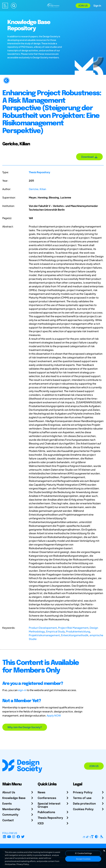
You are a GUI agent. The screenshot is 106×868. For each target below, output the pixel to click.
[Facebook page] (18, 837)
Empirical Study (55, 631)
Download (89, 157)
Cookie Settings (83, 853)
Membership (11, 809)
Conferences (47, 798)
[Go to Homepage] (53, 5)
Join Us (83, 6)
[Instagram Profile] (14, 837)
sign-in (22, 690)
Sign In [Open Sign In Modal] (97, 6)
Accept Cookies (83, 859)
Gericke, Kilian (37, 189)
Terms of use (82, 798)
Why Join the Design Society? (25, 727)
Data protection (84, 804)
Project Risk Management (73, 628)
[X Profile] (23, 837)
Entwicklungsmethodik (75, 635)
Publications (46, 812)
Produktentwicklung (78, 631)
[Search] (14, 6)
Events (7, 804)
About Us (9, 793)
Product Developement (43, 628)
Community (10, 815)
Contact (8, 820)
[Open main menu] (5, 6)
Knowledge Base (14, 798)
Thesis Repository (39, 172)
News (41, 793)
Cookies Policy (83, 809)
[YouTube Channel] (9, 837)
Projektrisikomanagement (44, 635)
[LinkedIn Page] (4, 837)
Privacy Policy (83, 793)
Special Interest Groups (49, 805)
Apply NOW (54, 715)
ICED (41, 824)
